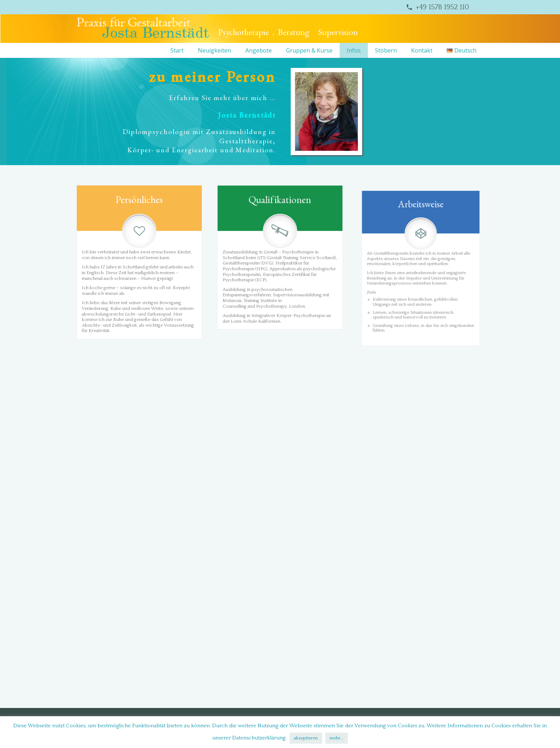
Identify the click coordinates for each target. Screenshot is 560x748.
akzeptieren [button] (306, 738)
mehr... (337, 738)
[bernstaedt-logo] (143, 29)
